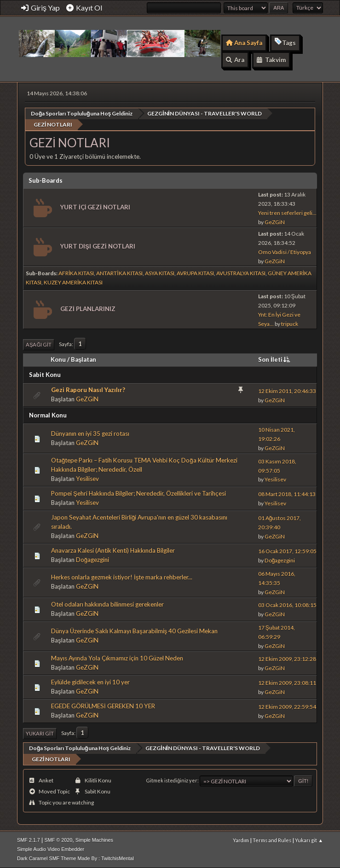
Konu (58, 359)
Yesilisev (87, 479)
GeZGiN (275, 222)
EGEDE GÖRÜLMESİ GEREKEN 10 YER (103, 706)
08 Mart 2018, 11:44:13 (287, 494)
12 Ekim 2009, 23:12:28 (287, 659)
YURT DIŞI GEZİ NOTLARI (98, 246)
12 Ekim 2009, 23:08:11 (287, 683)
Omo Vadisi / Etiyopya (285, 252)
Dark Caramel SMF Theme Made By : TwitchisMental (75, 858)
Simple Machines (94, 840)
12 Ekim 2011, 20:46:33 (287, 391)
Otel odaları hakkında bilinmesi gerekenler (107, 604)
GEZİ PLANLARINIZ (88, 309)
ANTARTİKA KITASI (119, 273)
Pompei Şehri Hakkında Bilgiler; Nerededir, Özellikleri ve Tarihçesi (138, 493)
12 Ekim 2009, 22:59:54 (287, 707)
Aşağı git (39, 344)
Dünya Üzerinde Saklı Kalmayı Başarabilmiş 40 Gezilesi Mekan (134, 631)
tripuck (290, 324)
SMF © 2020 (58, 840)
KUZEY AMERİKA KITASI (73, 282)
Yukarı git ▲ (309, 840)
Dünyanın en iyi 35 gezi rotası (90, 434)
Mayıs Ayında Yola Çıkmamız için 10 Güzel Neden (117, 658)
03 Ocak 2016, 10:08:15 (287, 605)
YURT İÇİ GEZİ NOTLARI (95, 207)
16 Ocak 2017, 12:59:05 (287, 551)
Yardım (241, 840)
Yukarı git (40, 733)
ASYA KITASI (160, 273)
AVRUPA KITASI (195, 273)
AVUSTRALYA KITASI (241, 273)
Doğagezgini (92, 560)
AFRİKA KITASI (76, 273)
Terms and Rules (272, 840)
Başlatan (84, 359)
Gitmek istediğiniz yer (172, 780)
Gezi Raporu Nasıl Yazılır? (88, 390)
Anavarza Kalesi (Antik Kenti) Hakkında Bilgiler (113, 550)
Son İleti (275, 359)
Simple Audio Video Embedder (51, 849)
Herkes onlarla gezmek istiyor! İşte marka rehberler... (122, 577)
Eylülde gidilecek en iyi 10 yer (90, 682)
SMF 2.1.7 (29, 840)
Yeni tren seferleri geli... (287, 213)
